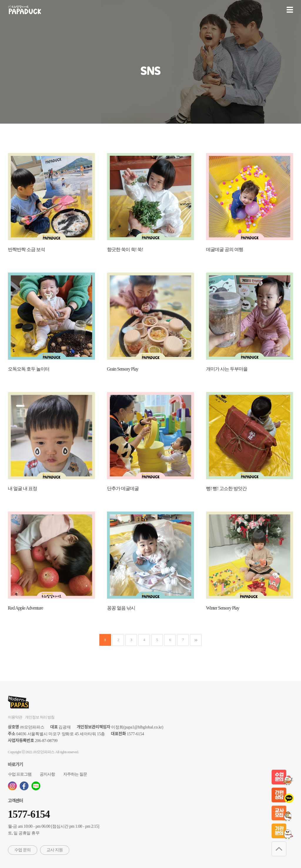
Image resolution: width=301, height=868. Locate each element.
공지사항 (47, 774)
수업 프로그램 (20, 774)
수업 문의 (22, 850)
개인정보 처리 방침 (40, 717)
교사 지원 (55, 850)
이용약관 (15, 717)
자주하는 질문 (75, 774)
